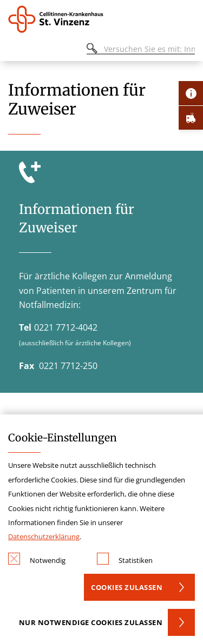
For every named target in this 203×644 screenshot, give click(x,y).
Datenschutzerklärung (44, 536)
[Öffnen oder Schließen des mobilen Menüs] (14, 51)
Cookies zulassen (127, 587)
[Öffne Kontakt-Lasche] (191, 93)
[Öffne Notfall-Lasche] (191, 118)
